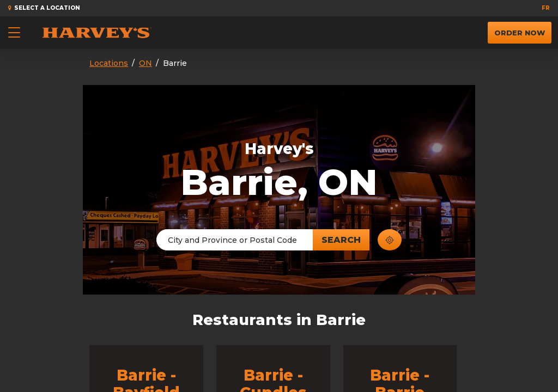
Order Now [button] (520, 29)
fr (546, 8)
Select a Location (44, 8)
